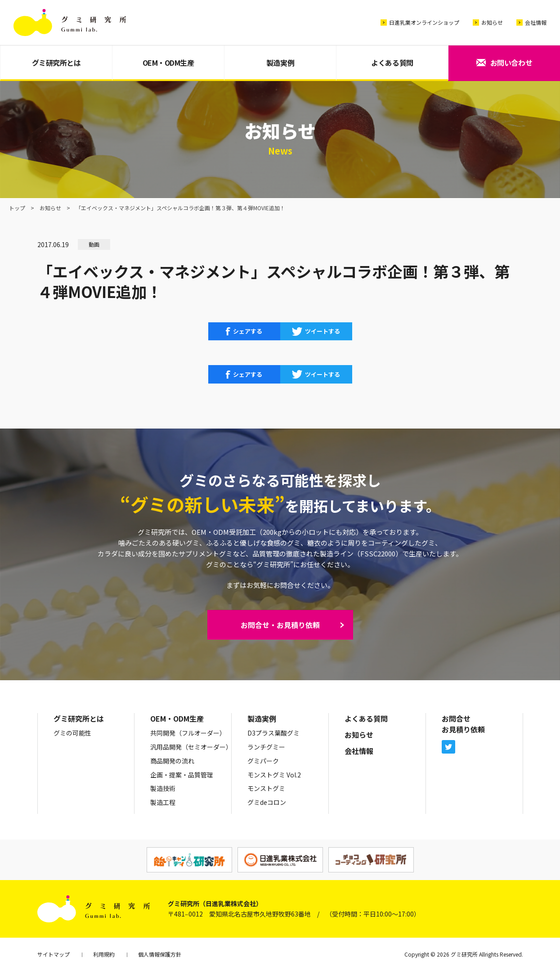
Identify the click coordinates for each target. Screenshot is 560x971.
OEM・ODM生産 (168, 63)
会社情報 (536, 22)
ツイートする (323, 331)
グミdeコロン (267, 802)
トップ (17, 208)
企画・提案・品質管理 (182, 775)
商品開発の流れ (172, 761)
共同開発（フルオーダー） (188, 733)
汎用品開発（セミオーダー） (191, 747)
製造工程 (163, 802)
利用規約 (104, 954)
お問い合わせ (511, 63)
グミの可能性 (72, 733)
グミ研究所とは (56, 63)
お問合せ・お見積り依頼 (280, 625)
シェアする (248, 331)
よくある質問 (392, 63)
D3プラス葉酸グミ (273, 733)
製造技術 (163, 788)
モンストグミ (266, 788)
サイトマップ (54, 954)
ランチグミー (266, 747)
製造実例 (280, 63)
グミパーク (263, 761)
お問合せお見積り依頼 (463, 724)
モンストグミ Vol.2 (274, 775)
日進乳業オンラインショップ (424, 22)
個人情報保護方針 (160, 954)
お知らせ (492, 22)
